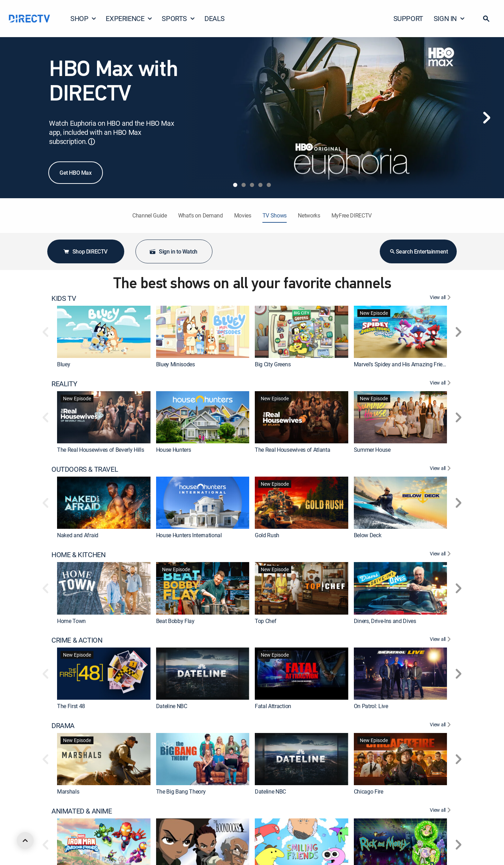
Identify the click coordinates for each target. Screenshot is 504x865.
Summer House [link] (372, 450)
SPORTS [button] (178, 18)
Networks (309, 215)
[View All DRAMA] (441, 726)
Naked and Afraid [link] (78, 535)
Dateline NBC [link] (172, 706)
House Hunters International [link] (189, 535)
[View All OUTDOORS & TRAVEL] (441, 469)
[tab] (235, 185)
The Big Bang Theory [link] (181, 792)
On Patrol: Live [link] (371, 706)
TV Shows (275, 215)
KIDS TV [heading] (64, 298)
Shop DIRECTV (85, 251)
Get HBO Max (76, 173)
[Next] (486, 118)
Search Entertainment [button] (418, 251)
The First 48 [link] (71, 706)
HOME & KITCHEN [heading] (78, 555)
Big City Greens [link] (273, 364)
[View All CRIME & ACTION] (441, 640)
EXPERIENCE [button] (129, 18)
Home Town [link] (71, 621)
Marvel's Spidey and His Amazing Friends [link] (403, 364)
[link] (104, 332)
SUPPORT (408, 18)
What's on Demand (201, 215)
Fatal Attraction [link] (273, 706)
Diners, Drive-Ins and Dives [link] (385, 621)
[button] (486, 19)
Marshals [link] (68, 792)
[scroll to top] (25, 840)
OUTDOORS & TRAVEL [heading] (85, 469)
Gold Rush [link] (267, 535)
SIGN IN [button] (449, 18)
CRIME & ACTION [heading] (77, 640)
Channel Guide (150, 215)
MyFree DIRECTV (352, 215)
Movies (243, 215)
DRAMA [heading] (63, 726)
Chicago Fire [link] (369, 792)
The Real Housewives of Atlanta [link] (292, 450)
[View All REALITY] (441, 384)
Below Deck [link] (368, 535)
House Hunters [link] (174, 450)
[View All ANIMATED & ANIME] (441, 811)
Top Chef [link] (265, 621)
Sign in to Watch (173, 251)
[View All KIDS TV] (441, 298)
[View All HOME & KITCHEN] (441, 555)
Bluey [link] (64, 364)
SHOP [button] (83, 18)
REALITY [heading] (64, 384)
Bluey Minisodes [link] (176, 364)
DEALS (215, 18)
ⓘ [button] (91, 142)
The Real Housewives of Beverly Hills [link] (100, 450)
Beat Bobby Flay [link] (175, 621)
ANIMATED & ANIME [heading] (82, 811)
